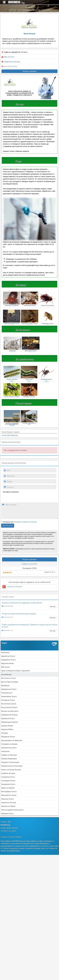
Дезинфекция (12, 435)
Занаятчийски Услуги (9, 696)
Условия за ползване (8, 831)
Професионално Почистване (12, 766)
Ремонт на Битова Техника (11, 770)
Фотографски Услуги (9, 791)
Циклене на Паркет (8, 806)
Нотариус (5, 733)
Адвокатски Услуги (8, 656)
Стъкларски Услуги (8, 777)
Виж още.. (53, 606)
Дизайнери (5, 685)
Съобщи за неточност (29, 564)
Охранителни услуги (9, 748)
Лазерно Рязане (7, 726)
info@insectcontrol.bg (12, 62)
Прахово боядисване (9, 759)
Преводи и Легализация (10, 762)
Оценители (5, 751)
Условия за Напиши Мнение (11, 837)
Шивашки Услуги (7, 813)
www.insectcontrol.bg (9, 66)
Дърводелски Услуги (9, 689)
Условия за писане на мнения (25, 522)
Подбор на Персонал (9, 755)
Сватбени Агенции (8, 773)
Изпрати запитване (29, 71)
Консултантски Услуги (9, 707)
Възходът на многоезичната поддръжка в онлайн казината (22, 603)
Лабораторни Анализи (9, 722)
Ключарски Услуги (8, 700)
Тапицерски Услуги (8, 784)
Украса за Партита (8, 788)
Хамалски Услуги (7, 799)
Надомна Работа (7, 729)
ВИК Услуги (5, 667)
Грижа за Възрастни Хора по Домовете (16, 671)
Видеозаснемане (8, 663)
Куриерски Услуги (8, 718)
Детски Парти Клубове (10, 682)
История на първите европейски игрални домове (19, 614)
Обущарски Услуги (8, 737)
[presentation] (20, 498)
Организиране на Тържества (12, 740)
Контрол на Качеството (10, 711)
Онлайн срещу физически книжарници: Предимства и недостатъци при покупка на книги (29, 626)
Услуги (4, 435)
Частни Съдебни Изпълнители (12, 810)
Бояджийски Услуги (8, 660)
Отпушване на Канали (9, 744)
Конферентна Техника (9, 715)
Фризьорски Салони (9, 795)
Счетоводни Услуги (8, 781)
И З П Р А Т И (8, 526)
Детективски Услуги (9, 678)
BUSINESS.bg (5, 825)
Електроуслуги (7, 693)
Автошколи (5, 652)
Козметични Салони (9, 704)
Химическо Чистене (9, 803)
